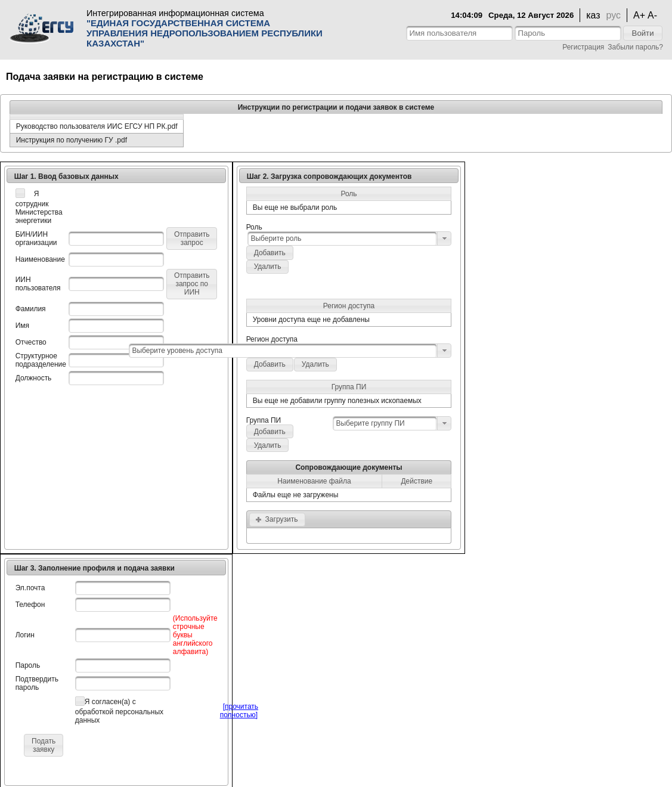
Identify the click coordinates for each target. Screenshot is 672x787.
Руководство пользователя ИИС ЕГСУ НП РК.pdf (97, 126)
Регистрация (583, 47)
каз (593, 15)
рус (614, 15)
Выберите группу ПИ (370, 423)
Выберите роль (276, 238)
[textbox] (459, 33)
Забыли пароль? (635, 47)
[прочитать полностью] (239, 711)
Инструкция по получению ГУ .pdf (72, 140)
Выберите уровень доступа (177, 351)
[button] (642, 33)
